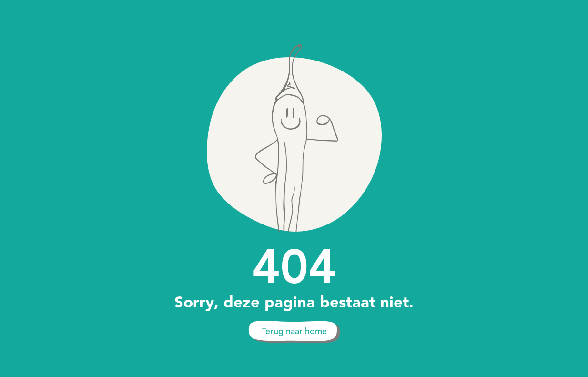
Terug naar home (294, 331)
